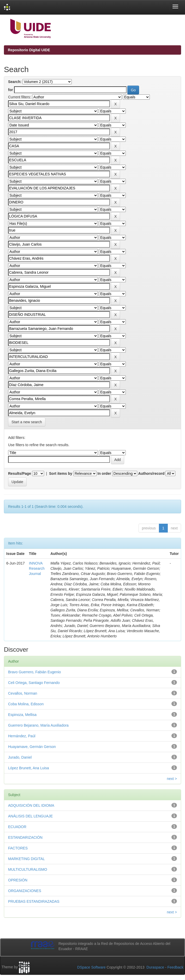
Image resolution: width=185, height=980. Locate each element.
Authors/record (151, 473)
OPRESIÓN (18, 880)
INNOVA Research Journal (37, 568)
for (11, 90)
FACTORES (18, 848)
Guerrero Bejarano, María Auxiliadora (38, 725)
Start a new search (27, 422)
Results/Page (20, 473)
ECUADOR (17, 827)
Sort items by (61, 473)
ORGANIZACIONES (25, 891)
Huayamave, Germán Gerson (32, 747)
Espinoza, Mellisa (22, 715)
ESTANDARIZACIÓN (25, 837)
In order (104, 473)
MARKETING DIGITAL (26, 859)
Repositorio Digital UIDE (29, 50)
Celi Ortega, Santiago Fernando (34, 683)
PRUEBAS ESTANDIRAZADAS (34, 901)
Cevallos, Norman (23, 693)
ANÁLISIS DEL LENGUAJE (30, 816)
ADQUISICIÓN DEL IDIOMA (31, 805)
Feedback (175, 967)
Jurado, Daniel (20, 757)
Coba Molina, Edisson (26, 704)
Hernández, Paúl (22, 736)
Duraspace (155, 967)
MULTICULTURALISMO (28, 869)
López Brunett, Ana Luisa (28, 768)
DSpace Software (91, 967)
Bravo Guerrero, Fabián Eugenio (34, 672)
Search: (15, 82)
